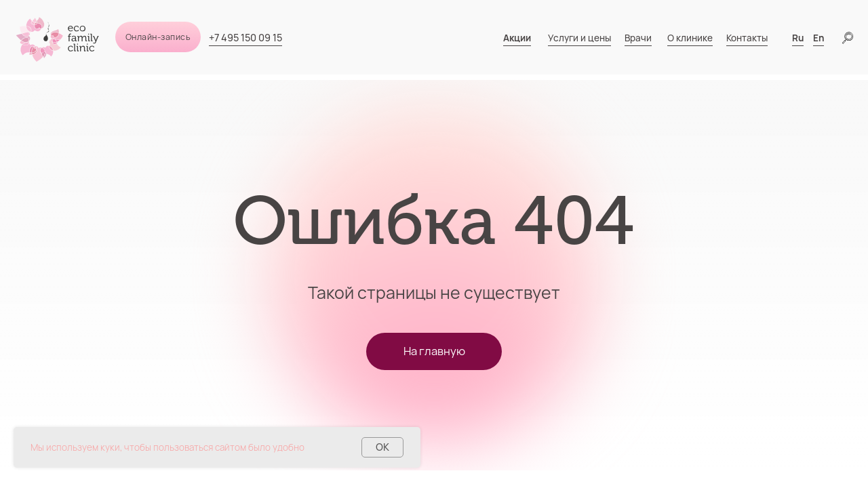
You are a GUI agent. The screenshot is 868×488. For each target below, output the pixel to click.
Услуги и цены (579, 38)
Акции (517, 38)
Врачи (638, 38)
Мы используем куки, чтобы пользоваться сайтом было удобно (167, 447)
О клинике (690, 38)
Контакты (747, 38)
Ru (798, 38)
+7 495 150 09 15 (245, 38)
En (818, 38)
